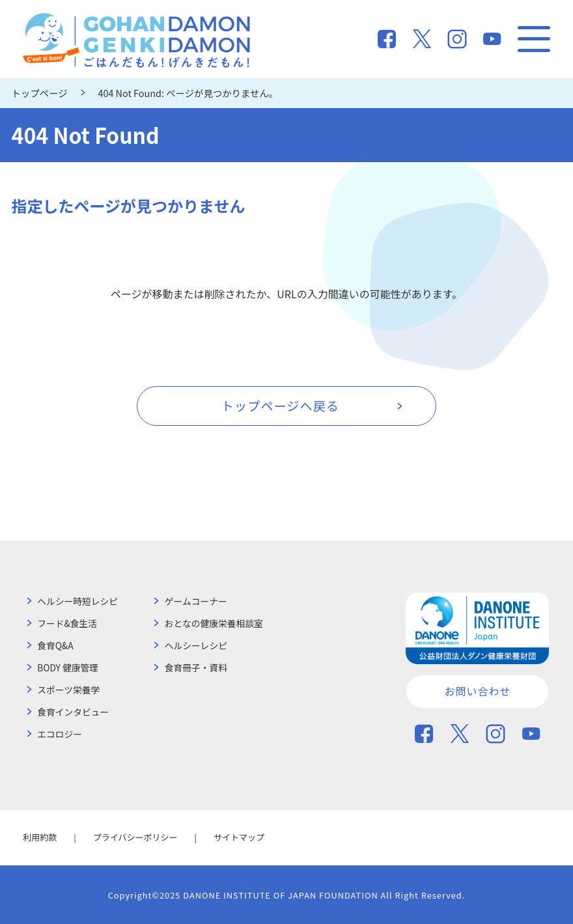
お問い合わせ (477, 691)
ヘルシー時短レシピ (77, 601)
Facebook (387, 39)
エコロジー (60, 734)
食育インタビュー (73, 712)
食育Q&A (55, 645)
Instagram (457, 39)
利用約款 (40, 837)
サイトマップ (239, 837)
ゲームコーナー (196, 601)
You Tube (492, 39)
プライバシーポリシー (135, 837)
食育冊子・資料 (196, 667)
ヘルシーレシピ (196, 645)
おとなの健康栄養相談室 (214, 623)
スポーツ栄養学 (68, 690)
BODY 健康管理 (68, 667)
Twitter (422, 39)
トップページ (40, 93)
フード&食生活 (67, 623)
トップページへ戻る (280, 406)
